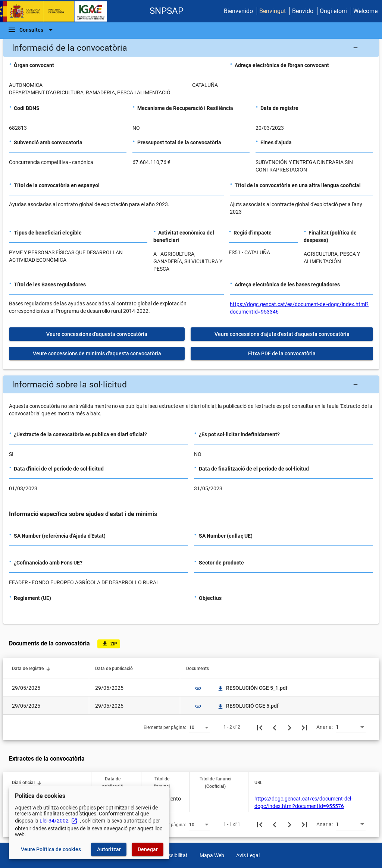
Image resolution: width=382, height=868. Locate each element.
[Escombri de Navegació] (31, 30)
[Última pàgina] (304, 727)
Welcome (365, 11)
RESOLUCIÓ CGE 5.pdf (248, 706)
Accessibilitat (172, 855)
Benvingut (273, 11)
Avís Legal (248, 855)
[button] (191, 48)
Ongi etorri (333, 11)
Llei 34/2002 (59, 821)
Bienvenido (238, 11)
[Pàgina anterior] (275, 727)
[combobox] (200, 727)
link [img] (198, 688)
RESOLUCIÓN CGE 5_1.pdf (252, 688)
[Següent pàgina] (289, 727)
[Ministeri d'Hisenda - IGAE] (57, 11)
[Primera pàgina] (260, 727)
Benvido (303, 11)
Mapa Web (212, 855)
